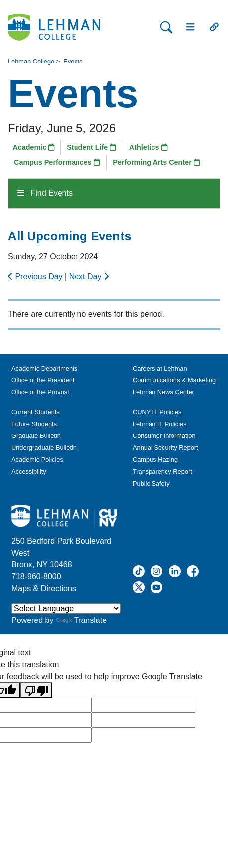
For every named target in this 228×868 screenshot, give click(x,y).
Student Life (91, 147)
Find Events (45, 193)
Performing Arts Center (156, 162)
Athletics (149, 147)
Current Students (36, 412)
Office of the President (43, 380)
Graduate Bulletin (36, 436)
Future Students (34, 424)
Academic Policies (37, 460)
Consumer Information (164, 436)
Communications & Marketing (174, 380)
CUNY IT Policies (157, 412)
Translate (81, 620)
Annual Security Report (165, 448)
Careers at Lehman (160, 368)
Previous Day (36, 277)
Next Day (89, 277)
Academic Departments (44, 368)
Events (73, 61)
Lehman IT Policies (160, 424)
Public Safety (151, 483)
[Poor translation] (36, 690)
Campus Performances (57, 162)
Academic (34, 147)
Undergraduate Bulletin (44, 448)
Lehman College (31, 61)
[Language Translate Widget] (66, 608)
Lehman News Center (163, 392)
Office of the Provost (40, 392)
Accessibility (29, 471)
